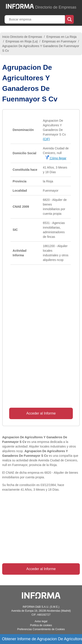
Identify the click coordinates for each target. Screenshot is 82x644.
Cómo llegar (56, 158)
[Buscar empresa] (35, 19)
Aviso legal (41, 621)
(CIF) (46, 139)
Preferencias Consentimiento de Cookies (41, 629)
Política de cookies (41, 625)
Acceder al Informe (41, 413)
